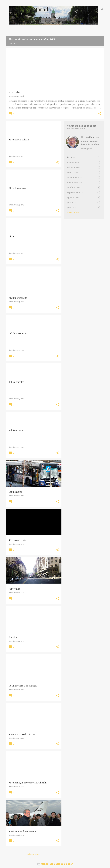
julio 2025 (72, 202)
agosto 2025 (73, 197)
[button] (100, 114)
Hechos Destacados (31, 9)
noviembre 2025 (75, 182)
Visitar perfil (86, 148)
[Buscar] (102, 9)
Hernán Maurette (90, 137)
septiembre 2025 (75, 192)
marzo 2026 (73, 163)
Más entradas (34, 854)
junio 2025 (72, 207)
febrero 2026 (74, 168)
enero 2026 (73, 173)
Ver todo (13, 43)
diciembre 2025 (75, 178)
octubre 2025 (74, 187)
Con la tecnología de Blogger (55, 864)
